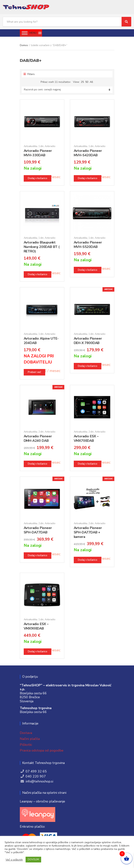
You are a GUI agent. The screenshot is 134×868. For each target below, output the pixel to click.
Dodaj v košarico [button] (38, 178)
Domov (24, 45)
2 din (41, 432)
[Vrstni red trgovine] (67, 90)
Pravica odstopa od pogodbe (42, 750)
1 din (41, 146)
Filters (29, 74)
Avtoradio (50, 146)
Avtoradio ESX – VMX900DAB (36, 626)
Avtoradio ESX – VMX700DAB (86, 438)
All (91, 82)
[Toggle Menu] (25, 33)
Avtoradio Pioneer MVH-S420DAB (88, 153)
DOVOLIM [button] (33, 859)
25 (82, 82)
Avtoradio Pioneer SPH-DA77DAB (38, 530)
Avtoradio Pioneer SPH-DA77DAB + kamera (88, 532)
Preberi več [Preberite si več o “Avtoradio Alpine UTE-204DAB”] (34, 372)
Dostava (26, 733)
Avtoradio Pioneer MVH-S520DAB (88, 245)
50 (87, 82)
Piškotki (26, 745)
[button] (33, 33)
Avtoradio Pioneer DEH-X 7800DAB (88, 341)
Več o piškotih (14, 860)
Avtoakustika (30, 146)
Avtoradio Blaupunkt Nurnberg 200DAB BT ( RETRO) (42, 247)
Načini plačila (30, 739)
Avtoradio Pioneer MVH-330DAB (38, 153)
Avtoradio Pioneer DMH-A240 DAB (38, 438)
